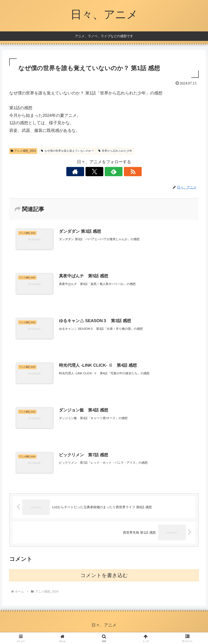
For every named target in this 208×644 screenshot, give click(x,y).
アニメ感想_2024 (23, 151)
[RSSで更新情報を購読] (120, 172)
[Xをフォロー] (99, 172)
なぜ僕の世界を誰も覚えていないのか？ (68, 151)
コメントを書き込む (104, 576)
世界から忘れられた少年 (115, 151)
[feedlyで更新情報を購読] (109, 172)
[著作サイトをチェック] (88, 172)
